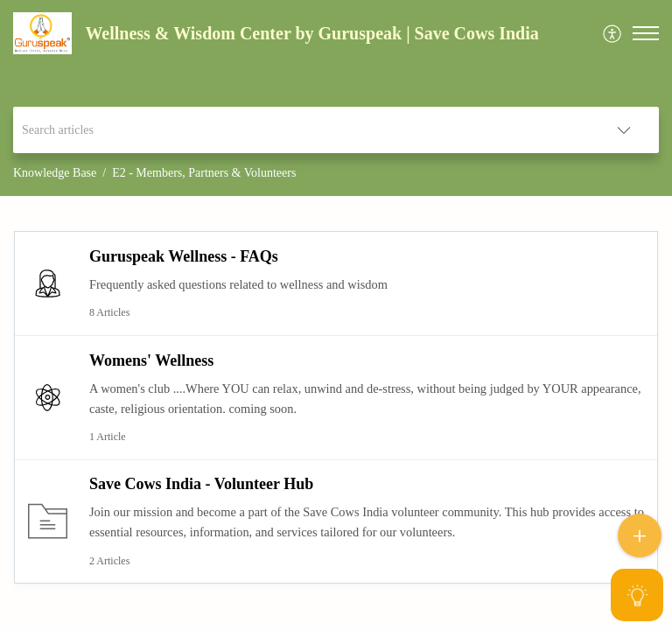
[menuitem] (613, 34)
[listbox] (624, 130)
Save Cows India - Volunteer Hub (201, 484)
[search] (301, 130)
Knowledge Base (55, 173)
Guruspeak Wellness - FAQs (184, 256)
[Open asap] (637, 595)
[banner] (336, 98)
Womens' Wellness (151, 360)
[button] (646, 33)
